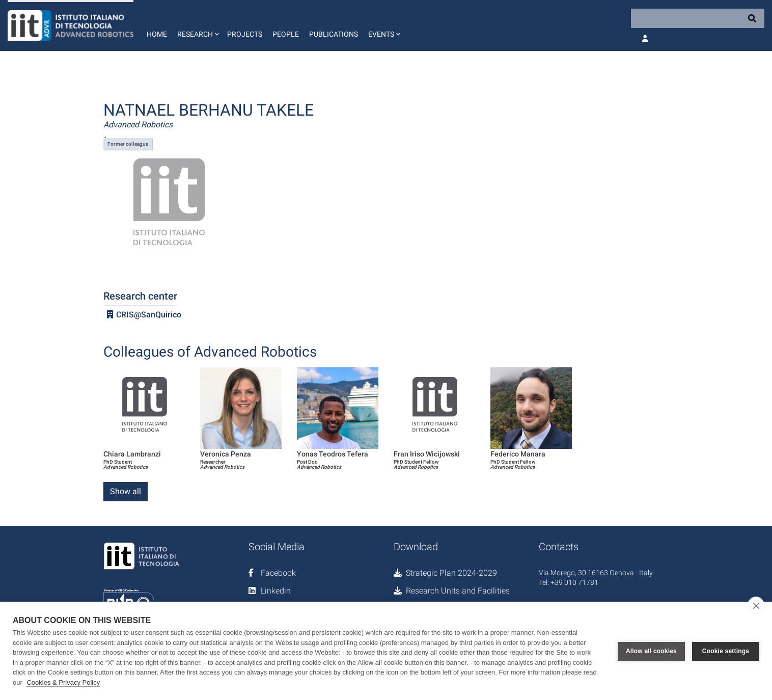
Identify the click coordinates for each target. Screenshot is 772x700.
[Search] (698, 18)
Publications (334, 34)
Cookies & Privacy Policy (63, 682)
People (286, 34)
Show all (126, 491)
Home (157, 34)
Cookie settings (726, 651)
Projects (245, 34)
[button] (197, 25)
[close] (756, 605)
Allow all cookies (651, 651)
